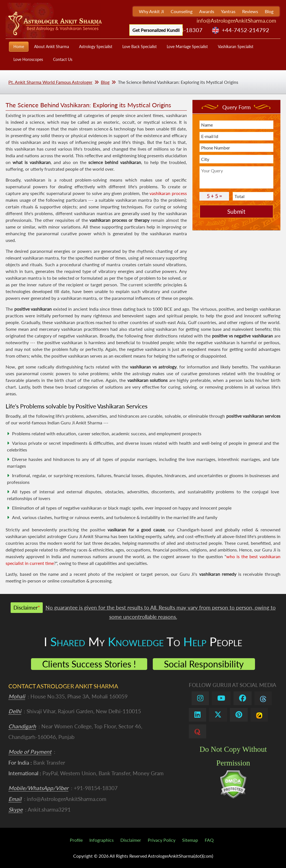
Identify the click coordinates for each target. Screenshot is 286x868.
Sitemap (190, 840)
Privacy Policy (162, 840)
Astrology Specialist (96, 47)
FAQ (209, 840)
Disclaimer (131, 840)
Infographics (102, 840)
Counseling (182, 11)
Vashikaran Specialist (236, 47)
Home (19, 47)
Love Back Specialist (140, 47)
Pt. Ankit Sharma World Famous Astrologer (50, 82)
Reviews (250, 11)
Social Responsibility (204, 664)
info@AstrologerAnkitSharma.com (236, 21)
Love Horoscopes (28, 59)
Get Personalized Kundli (156, 30)
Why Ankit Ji (151, 11)
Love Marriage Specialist (187, 47)
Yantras (228, 11)
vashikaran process (168, 193)
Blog (269, 11)
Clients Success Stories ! (89, 664)
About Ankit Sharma (52, 47)
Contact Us (63, 59)
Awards (207, 11)
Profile (76, 840)
